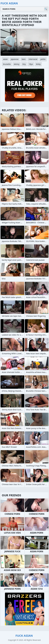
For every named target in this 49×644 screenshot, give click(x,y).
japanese (15, 59)
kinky (38, 64)
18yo (31, 64)
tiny (24, 64)
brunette (7, 64)
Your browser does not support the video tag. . (24, 42)
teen (24, 59)
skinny (17, 64)
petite (43, 59)
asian (5, 59)
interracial (33, 59)
